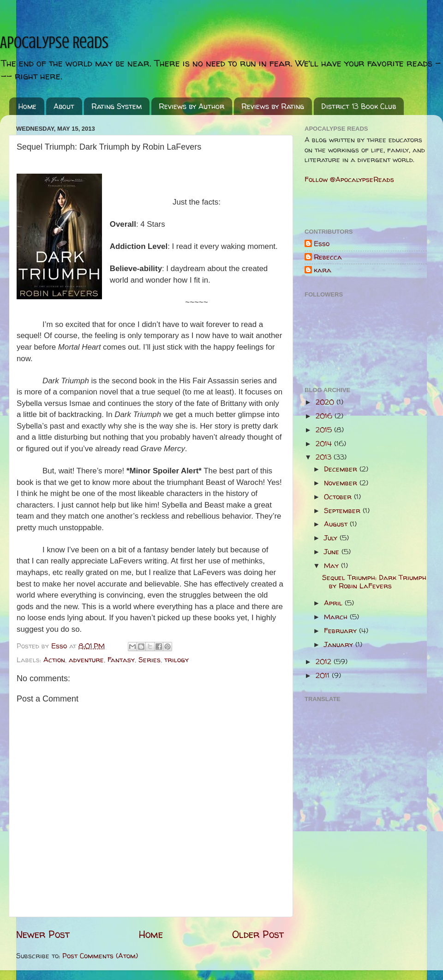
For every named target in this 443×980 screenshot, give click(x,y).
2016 (325, 416)
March (337, 617)
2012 (325, 662)
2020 (326, 402)
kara (323, 270)
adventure (86, 660)
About (64, 106)
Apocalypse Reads (54, 42)
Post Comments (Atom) (100, 956)
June (333, 552)
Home (27, 106)
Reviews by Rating (273, 106)
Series (150, 660)
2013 (325, 457)
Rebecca (328, 257)
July (332, 538)
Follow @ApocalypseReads (349, 179)
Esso (322, 244)
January (340, 644)
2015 (325, 430)
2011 (324, 675)
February (341, 631)
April (334, 603)
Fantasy (121, 660)
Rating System (117, 106)
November (342, 483)
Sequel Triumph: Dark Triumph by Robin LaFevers (374, 582)
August (337, 524)
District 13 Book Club (359, 106)
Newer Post (43, 934)
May (332, 566)
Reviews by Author (192, 106)
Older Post (258, 934)
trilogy (177, 660)
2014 (325, 444)
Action (54, 660)
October (339, 497)
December (342, 469)
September (343, 511)
